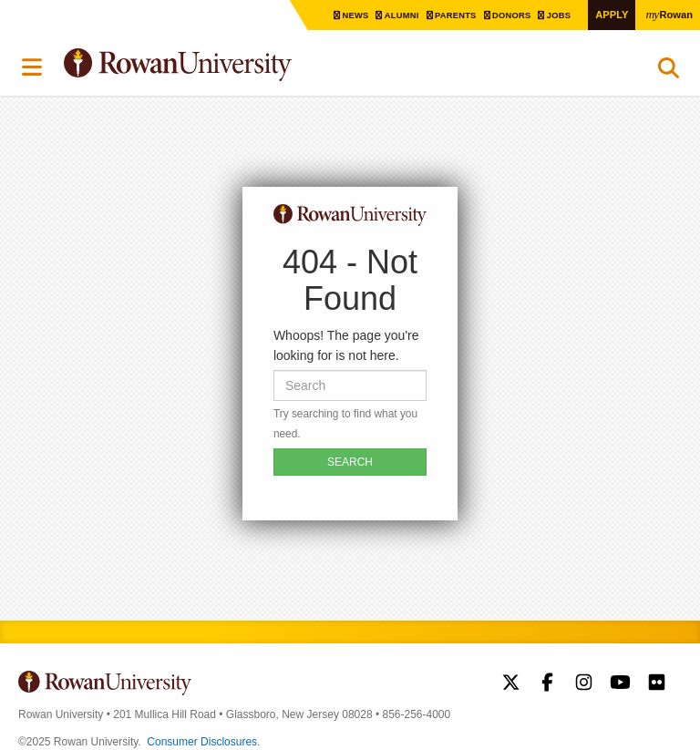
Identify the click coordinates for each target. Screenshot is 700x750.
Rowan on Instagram (584, 684)
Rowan (668, 14)
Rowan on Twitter (511, 684)
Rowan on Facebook (547, 684)
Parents (449, 15)
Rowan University (223, 65)
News (346, 15)
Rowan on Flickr (657, 684)
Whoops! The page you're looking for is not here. (346, 345)
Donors (507, 15)
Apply (609, 14)
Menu (33, 67)
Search (669, 72)
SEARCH (350, 462)
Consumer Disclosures (202, 742)
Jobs (556, 15)
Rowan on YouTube (620, 684)
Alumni (394, 15)
